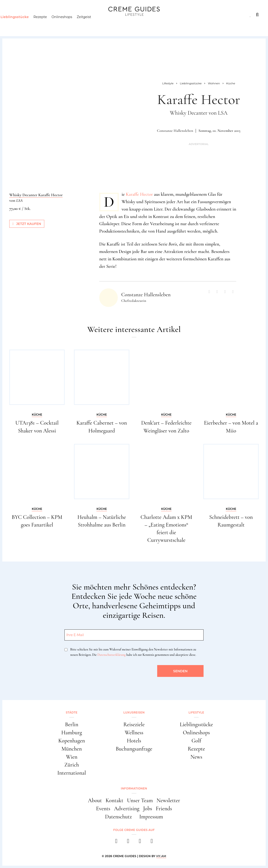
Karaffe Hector (139, 194)
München (72, 749)
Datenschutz (118, 817)
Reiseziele (134, 724)
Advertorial (199, 144)
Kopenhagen (72, 741)
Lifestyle (76, 15)
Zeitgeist (93, 24)
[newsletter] (152, 842)
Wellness (134, 733)
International (72, 773)
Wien (72, 757)
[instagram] (128, 842)
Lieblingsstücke (23, 24)
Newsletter (168, 800)
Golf (196, 741)
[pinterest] (140, 842)
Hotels (134, 741)
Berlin (72, 724)
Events (103, 809)
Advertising (127, 809)
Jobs (148, 809)
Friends (164, 809)
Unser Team (140, 800)
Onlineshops (71, 24)
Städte (16, 15)
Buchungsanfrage (134, 749)
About (95, 800)
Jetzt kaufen (27, 224)
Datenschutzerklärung (111, 655)
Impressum (151, 817)
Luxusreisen (44, 15)
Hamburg (72, 733)
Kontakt (114, 800)
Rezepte (49, 24)
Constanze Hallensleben (175, 131)
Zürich (72, 765)
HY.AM (161, 856)
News (196, 757)
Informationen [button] (134, 788)
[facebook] (116, 842)
